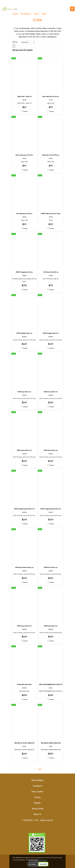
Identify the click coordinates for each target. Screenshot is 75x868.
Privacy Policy (21, 860)
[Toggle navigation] (72, 9)
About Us (37, 814)
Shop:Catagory (37, 781)
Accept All (43, 864)
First (35, 769)
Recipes (37, 803)
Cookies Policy (33, 860)
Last (40, 769)
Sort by (16, 42)
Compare (25, 112)
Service (37, 798)
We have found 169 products (22, 50)
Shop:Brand (37, 786)
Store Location (38, 792)
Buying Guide (38, 809)
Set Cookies (32, 864)
